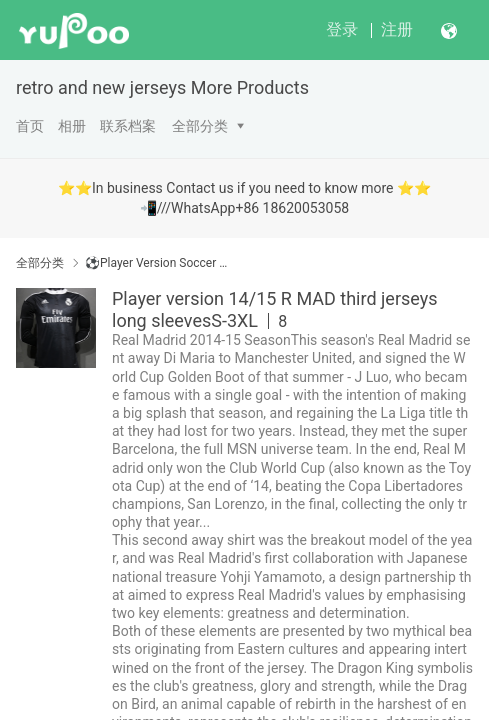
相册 (72, 126)
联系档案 (128, 126)
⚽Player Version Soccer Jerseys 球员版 (158, 263)
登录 (342, 29)
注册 (397, 29)
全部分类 (200, 126)
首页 (30, 126)
